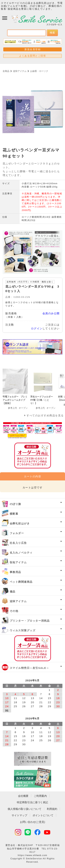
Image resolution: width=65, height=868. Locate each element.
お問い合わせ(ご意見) (32, 822)
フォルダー (17, 533)
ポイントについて (43, 815)
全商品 (6, 71)
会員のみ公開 (51, 313)
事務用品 (15, 572)
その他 (14, 611)
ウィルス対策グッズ (23, 630)
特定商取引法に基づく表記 (32, 802)
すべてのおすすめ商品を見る (45, 415)
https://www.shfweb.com (33, 855)
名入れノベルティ (21, 553)
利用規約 (52, 809)
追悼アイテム (20, 71)
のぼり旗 (15, 504)
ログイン (37, 328)
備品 (13, 591)
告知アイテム (18, 562)
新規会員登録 (32, 49)
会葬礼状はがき (20, 523)
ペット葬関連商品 (21, 582)
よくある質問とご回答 (32, 56)
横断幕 (14, 514)
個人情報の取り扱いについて (25, 809)
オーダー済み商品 (33, 648)
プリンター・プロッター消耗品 (30, 621)
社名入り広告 (18, 543)
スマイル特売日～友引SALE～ (29, 668)
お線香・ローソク (39, 71)
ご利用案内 (40, 796)
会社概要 (23, 796)
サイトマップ (19, 815)
